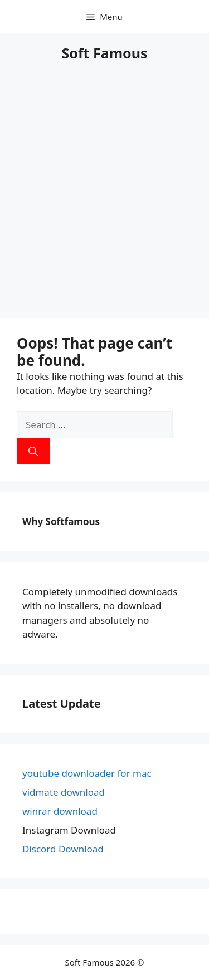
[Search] (33, 452)
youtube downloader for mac (87, 773)
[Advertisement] (104, 197)
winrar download (60, 811)
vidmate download (64, 792)
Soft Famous (105, 53)
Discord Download (63, 849)
